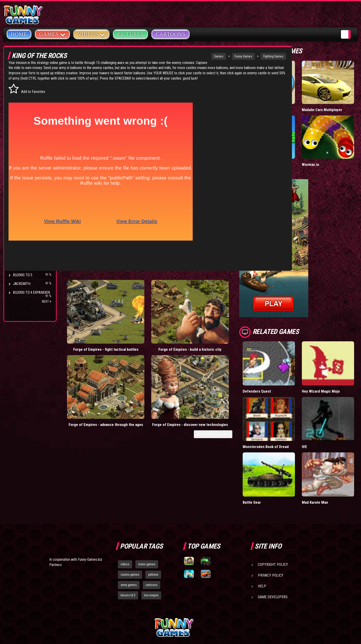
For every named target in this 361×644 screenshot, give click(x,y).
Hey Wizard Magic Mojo (333, 364)
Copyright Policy (273, 521)
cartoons (151, 542)
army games (129, 542)
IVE (317, 409)
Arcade (19, 81)
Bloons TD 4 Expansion (31, 292)
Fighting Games (239, 56)
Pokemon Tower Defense (24, 264)
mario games (147, 521)
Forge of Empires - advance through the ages (185, 316)
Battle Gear (277, 459)
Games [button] (52, 34)
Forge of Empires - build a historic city (136, 314)
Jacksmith (22, 284)
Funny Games (209, 56)
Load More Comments (238, 331)
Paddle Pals (277, 148)
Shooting (20, 99)
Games (184, 56)
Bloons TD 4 (23, 192)
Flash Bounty (24, 201)
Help (262, 543)
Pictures (130, 34)
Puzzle (19, 90)
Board (18, 142)
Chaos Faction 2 (26, 227)
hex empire (151, 552)
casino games (130, 531)
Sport (18, 125)
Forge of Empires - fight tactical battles (88, 314)
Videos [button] (91, 34)
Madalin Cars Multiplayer (325, 102)
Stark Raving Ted (27, 236)
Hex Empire (22, 210)
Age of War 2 (23, 254)
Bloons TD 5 (23, 275)
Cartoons (170, 34)
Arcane (19, 245)
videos (125, 521)
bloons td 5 (128, 552)
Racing (18, 116)
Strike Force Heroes (29, 219)
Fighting (20, 108)
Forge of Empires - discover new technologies (233, 316)
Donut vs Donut (280, 99)
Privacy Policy (271, 532)
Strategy (21, 134)
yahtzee (153, 531)
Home (19, 34)
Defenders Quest (282, 364)
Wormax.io (323, 148)
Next (47, 302)
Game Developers (273, 554)
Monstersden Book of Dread (285, 412)
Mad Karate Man (327, 459)
